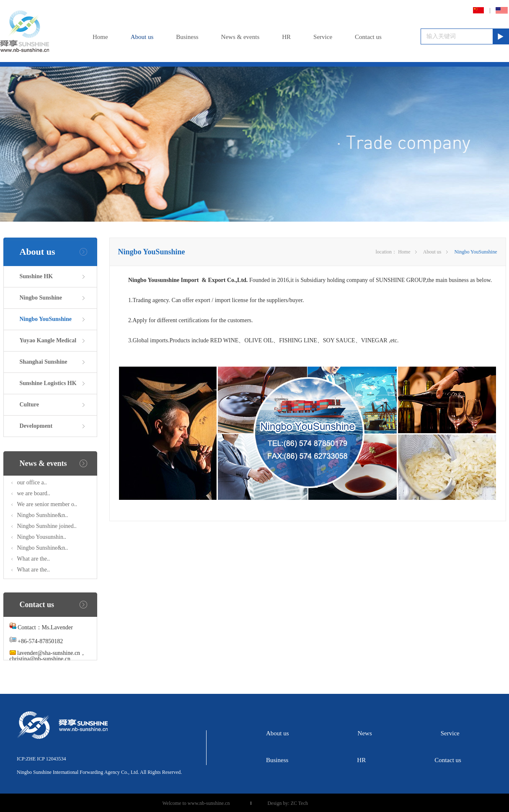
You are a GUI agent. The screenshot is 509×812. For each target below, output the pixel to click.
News (365, 733)
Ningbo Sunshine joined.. (47, 526)
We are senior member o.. (47, 504)
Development (36, 426)
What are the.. (34, 559)
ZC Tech (299, 803)
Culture (29, 405)
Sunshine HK (36, 276)
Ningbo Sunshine (41, 298)
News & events (240, 37)
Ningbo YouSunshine (46, 319)
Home (100, 37)
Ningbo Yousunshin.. (42, 537)
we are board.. (34, 493)
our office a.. (32, 482)
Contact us (368, 37)
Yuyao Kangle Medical (48, 340)
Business (187, 37)
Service (323, 37)
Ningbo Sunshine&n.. (43, 515)
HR (286, 37)
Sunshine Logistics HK (48, 383)
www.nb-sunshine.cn (209, 803)
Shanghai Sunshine (44, 362)
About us (142, 37)
